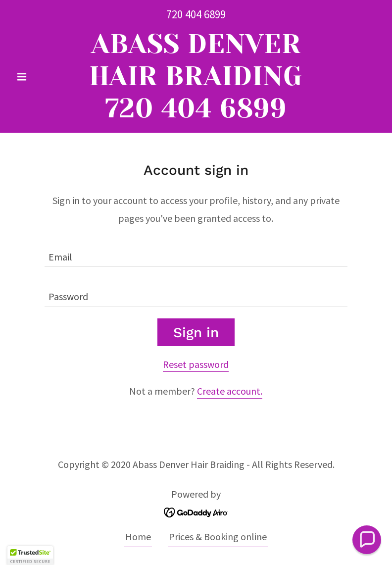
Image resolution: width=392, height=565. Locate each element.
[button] (40, 77)
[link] (196, 114)
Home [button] (138, 537)
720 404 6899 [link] (196, 14)
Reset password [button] (196, 364)
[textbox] (196, 253)
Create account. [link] (230, 391)
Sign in (196, 333)
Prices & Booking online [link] (218, 537)
